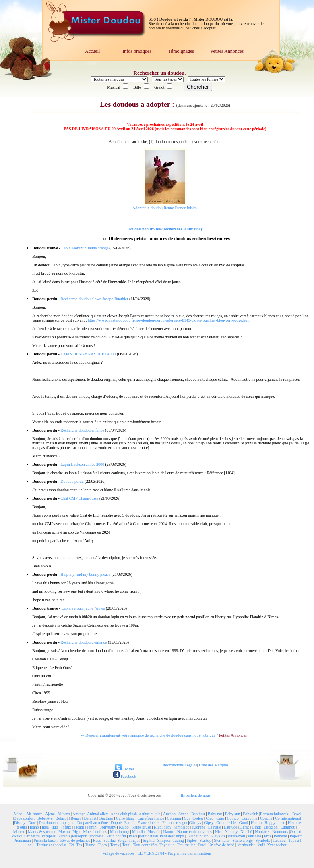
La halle (215, 827)
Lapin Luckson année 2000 (82, 464)
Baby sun (233, 814)
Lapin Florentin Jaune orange (85, 248)
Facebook (125, 776)
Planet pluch (198, 836)
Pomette (280, 836)
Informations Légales (180, 765)
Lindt (257, 827)
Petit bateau (148, 836)
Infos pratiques (137, 51)
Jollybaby (108, 827)
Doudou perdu (72, 481)
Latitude (230, 827)
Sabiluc (109, 840)
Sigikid (149, 840)
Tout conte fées (146, 845)
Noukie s (262, 832)
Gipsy (209, 823)
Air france (34, 814)
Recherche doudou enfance (82, 430)
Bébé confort (24, 818)
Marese (19, 832)
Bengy (76, 818)
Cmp (220, 818)
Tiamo (90, 845)
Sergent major (129, 840)
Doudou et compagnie (57, 823)
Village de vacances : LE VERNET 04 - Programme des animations (157, 853)
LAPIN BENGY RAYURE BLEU (88, 354)
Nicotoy (231, 832)
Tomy (115, 845)
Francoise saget (175, 823)
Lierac (244, 827)
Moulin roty (120, 832)
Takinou (279, 840)
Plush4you (236, 836)
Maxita (64, 832)
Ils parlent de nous (196, 795)
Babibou (198, 814)
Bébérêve (45, 818)
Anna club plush (124, 814)
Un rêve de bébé (221, 845)
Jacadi (79, 827)
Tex (79, 845)
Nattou (168, 832)
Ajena (50, 814)
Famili (130, 823)
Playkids (218, 836)
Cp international (288, 818)
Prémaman (22, 840)
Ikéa (45, 827)
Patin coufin (116, 836)
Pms (268, 836)
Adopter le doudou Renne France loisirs (165, 208)
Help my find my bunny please (85, 574)
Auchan (169, 814)
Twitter (125, 769)
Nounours (280, 832)
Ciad (210, 818)
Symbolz (263, 840)
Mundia (138, 832)
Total (126, 845)
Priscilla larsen (46, 840)
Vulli (262, 845)
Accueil (92, 51)
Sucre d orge (242, 840)
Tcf (72, 845)
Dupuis (117, 823)
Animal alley (97, 814)
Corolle (266, 818)
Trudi (202, 845)
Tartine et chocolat (52, 845)
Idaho (34, 827)
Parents (64, 836)
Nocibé (246, 832)
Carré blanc (125, 818)
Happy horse (275, 823)
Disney (20, 823)
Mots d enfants (95, 832)
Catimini (174, 818)
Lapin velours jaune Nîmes (83, 608)
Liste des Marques (214, 765)
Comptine (249, 818)
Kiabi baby (163, 827)
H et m (256, 823)
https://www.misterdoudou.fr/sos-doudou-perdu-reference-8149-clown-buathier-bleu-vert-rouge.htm (169, 320)
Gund (244, 823)
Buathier (106, 818)
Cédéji (198, 818)
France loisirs (149, 823)
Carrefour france (151, 818)
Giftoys (195, 823)
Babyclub (250, 814)
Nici (218, 832)
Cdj (187, 818)
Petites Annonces (227, 51)
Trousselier (186, 845)
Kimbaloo (181, 827)
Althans (63, 814)
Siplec (192, 840)
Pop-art (296, 836)
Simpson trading (171, 840)
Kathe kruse (141, 827)
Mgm (77, 832)
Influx (66, 827)
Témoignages (181, 51)
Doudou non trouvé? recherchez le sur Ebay (165, 229)
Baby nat (215, 814)
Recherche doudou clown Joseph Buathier (94, 299)
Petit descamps (172, 836)
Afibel (19, 814)
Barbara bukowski (275, 814)
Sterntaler (222, 840)
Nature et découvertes (195, 832)
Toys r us (167, 845)
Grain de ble (226, 823)
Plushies (254, 836)
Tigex (103, 845)
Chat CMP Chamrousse (79, 498)
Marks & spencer (42, 832)
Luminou (288, 827)
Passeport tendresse (88, 836)
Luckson (271, 827)
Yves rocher (277, 845)
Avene (183, 814)
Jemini (92, 827)
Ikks (55, 827)
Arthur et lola (150, 814)
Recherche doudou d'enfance (84, 642)
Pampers (49, 836)
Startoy (206, 840)
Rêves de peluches (75, 840)
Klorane (198, 827)
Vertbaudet (246, 845)
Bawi (296, 814)
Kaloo (124, 827)
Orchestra (32, 836)
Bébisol (62, 818)
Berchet (90, 818)
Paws (133, 836)
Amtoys (79, 814)
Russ (97, 840)
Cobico (233, 818)
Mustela (154, 832)
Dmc (32, 823)
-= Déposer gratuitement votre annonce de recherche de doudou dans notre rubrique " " (165, 735)
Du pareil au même (93, 823)
